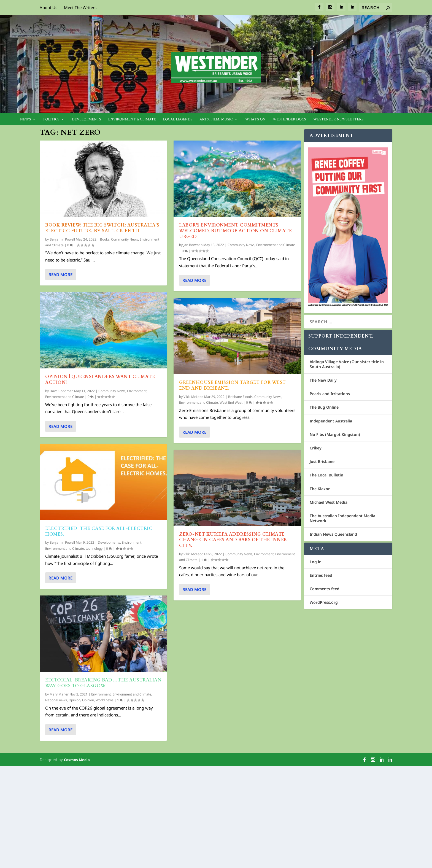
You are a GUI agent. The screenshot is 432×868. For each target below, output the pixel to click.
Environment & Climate (132, 119)
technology (94, 548)
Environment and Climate (65, 397)
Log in (316, 562)
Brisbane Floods (240, 397)
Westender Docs (289, 119)
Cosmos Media (77, 760)
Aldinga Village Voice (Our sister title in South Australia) (347, 364)
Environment (137, 391)
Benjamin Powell (62, 239)
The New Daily (323, 380)
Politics (51, 119)
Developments (87, 119)
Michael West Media (329, 502)
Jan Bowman (193, 245)
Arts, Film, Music (216, 119)
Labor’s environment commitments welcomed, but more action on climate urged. (235, 231)
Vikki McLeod (193, 397)
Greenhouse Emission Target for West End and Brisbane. (233, 385)
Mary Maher (59, 694)
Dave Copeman (61, 391)
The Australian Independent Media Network (342, 518)
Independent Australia (331, 421)
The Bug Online (324, 407)
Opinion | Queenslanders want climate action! (100, 380)
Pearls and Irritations (330, 394)
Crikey (316, 448)
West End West (231, 402)
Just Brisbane (322, 461)
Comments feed (325, 589)
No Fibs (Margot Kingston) (335, 434)
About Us (48, 7)
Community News (125, 239)
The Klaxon (320, 489)
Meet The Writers (80, 7)
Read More (60, 274)
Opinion (75, 700)
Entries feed (321, 575)
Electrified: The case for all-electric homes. (99, 531)
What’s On (255, 119)
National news (56, 700)
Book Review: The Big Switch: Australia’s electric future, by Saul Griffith (102, 228)
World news (105, 700)
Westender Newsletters (338, 119)
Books (105, 239)
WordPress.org (324, 602)
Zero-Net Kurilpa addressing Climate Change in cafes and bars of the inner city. (233, 540)
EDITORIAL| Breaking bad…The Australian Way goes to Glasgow (103, 683)
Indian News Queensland (333, 534)
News (25, 119)
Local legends (178, 119)
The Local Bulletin (326, 475)
